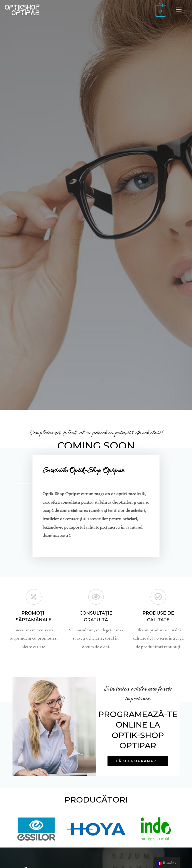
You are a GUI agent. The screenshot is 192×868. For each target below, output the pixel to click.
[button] (138, 761)
